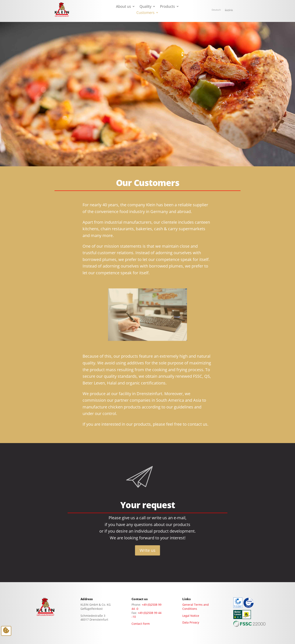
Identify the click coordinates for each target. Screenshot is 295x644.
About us (123, 7)
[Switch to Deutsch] (216, 10)
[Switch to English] (229, 10)
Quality (145, 7)
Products (167, 7)
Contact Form (141, 624)
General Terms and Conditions (196, 607)
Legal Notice (191, 616)
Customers (145, 13)
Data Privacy (191, 622)
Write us (147, 550)
